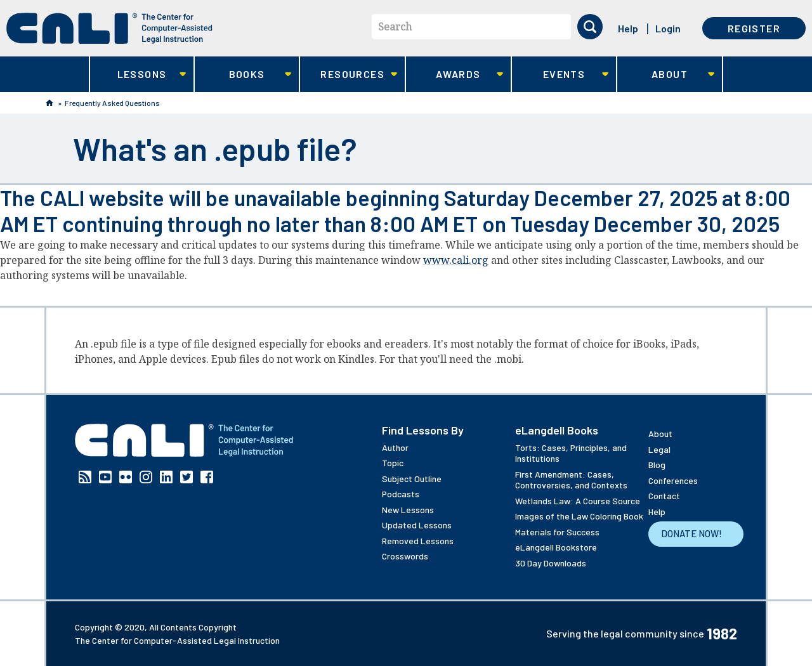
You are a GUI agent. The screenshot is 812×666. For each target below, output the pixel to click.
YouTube (105, 477)
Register (754, 28)
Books (243, 75)
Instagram (146, 477)
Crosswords (405, 556)
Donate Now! (691, 533)
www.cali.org (456, 260)
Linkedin (166, 477)
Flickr (126, 477)
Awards (455, 75)
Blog (657, 465)
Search (395, 27)
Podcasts (401, 494)
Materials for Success (557, 532)
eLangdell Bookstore (556, 547)
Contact (664, 496)
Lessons (138, 75)
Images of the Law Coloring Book (579, 516)
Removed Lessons (418, 541)
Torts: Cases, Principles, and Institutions (571, 453)
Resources (349, 75)
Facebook (207, 477)
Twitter (187, 477)
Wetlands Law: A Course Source (578, 501)
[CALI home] (109, 28)
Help (628, 28)
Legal (659, 449)
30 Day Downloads (551, 563)
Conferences (673, 480)
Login (668, 28)
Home (49, 103)
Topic (393, 463)
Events (560, 75)
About (666, 75)
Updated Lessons (417, 525)
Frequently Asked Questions (112, 103)
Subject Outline (412, 479)
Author (395, 447)
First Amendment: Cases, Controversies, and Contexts (571, 480)
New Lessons (408, 510)
